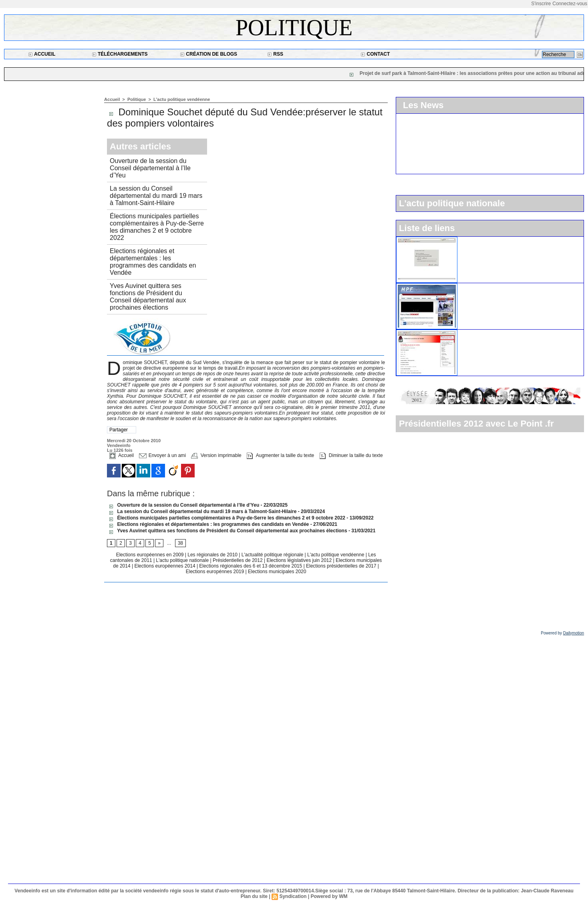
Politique (294, 28)
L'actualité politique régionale (273, 555)
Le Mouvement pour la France (499, 286)
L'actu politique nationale (183, 560)
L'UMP (470, 240)
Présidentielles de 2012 (238, 560)
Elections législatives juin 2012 (300, 560)
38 (180, 543)
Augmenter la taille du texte (280, 455)
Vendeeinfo (119, 445)
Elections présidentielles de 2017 (341, 566)
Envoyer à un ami (162, 455)
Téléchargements (120, 54)
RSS (275, 54)
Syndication (293, 896)
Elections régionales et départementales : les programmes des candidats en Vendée (153, 262)
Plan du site (254, 896)
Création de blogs (208, 54)
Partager (119, 430)
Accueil (42, 54)
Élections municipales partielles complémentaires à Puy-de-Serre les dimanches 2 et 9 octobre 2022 (157, 227)
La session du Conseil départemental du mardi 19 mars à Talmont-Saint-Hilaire (156, 196)
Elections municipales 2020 (277, 572)
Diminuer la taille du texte (351, 455)
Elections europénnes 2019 (215, 572)
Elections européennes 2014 (165, 566)
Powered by (562, 633)
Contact (375, 54)
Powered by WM (329, 896)
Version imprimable (216, 455)
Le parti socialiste (483, 333)
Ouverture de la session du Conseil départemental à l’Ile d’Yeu (150, 168)
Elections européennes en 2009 (151, 555)
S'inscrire (541, 4)
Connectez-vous (570, 4)
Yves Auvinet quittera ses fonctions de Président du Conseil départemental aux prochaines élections (148, 297)
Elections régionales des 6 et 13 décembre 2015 (251, 566)
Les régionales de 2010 (213, 555)
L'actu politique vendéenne (182, 99)
